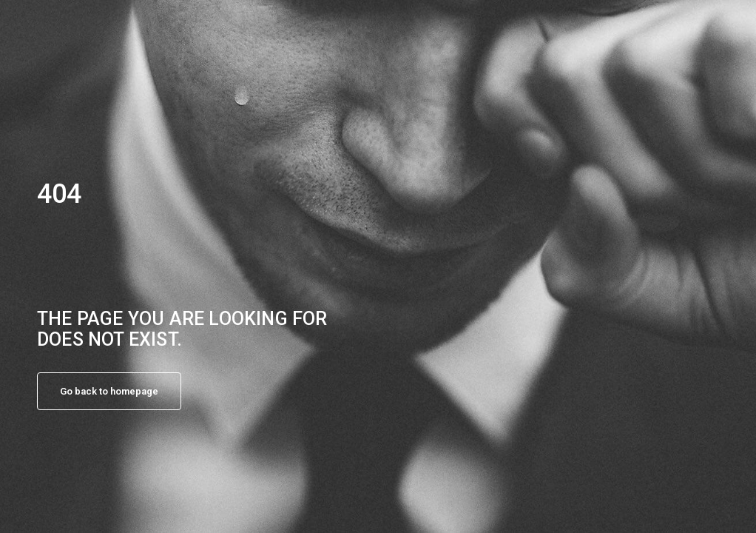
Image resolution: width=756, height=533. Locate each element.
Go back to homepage (109, 391)
